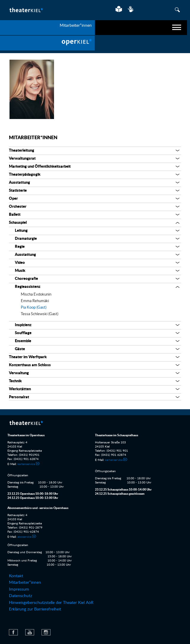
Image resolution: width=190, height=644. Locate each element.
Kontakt (16, 576)
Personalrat (19, 397)
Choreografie (26, 279)
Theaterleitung (22, 151)
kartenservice (26, 464)
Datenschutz (20, 596)
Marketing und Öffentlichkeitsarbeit (40, 167)
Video (20, 263)
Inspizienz (23, 325)
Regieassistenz (28, 287)
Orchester (18, 207)
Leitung (21, 231)
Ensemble (23, 341)
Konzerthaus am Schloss (30, 365)
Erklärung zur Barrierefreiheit (35, 609)
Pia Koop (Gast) (34, 308)
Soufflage (23, 333)
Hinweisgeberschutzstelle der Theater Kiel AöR (51, 603)
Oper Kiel (47, 43)
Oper (13, 199)
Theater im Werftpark (28, 357)
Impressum (19, 589)
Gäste (20, 349)
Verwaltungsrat (22, 159)
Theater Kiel (26, 10)
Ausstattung (19, 183)
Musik (20, 271)
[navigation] (141, 28)
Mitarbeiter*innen (33, 138)
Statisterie (18, 191)
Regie (20, 247)
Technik (15, 381)
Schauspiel (18, 223)
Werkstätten (20, 389)
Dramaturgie (26, 239)
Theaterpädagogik (25, 175)
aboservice (24, 537)
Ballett (15, 215)
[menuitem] (47, 43)
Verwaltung (19, 373)
